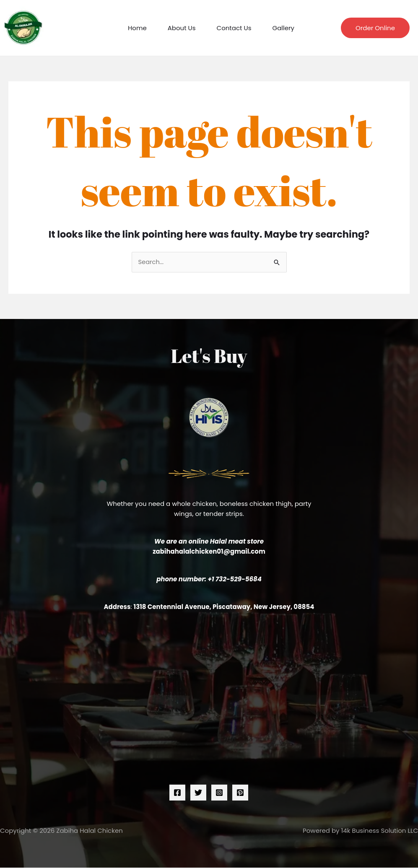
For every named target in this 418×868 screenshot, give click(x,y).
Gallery (283, 28)
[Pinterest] (240, 793)
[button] (375, 28)
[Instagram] (219, 793)
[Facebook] (177, 793)
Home (137, 28)
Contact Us (234, 28)
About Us (182, 28)
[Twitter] (198, 793)
